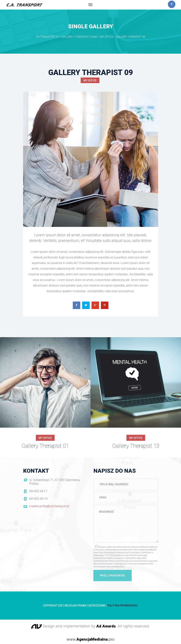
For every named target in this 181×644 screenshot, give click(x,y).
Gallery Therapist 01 (45, 446)
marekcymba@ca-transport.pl (49, 506)
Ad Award (106, 626)
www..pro (90, 639)
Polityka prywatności (122, 606)
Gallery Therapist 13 (136, 446)
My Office (90, 80)
